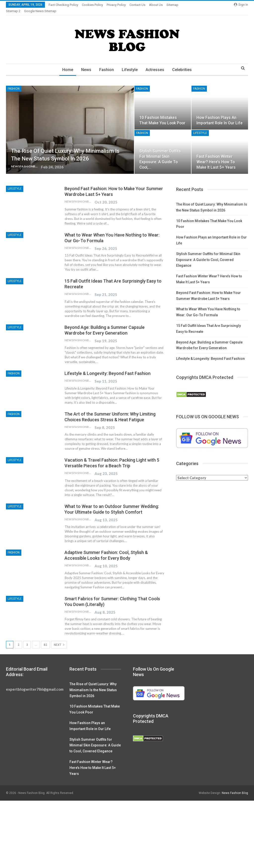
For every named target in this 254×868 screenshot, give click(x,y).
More (172, 5)
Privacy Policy (116, 5)
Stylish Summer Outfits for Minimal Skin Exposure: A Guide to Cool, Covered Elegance (208, 254)
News (85, 64)
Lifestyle (130, 64)
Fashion (106, 64)
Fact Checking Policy (63, 5)
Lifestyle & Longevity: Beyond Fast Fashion (108, 367)
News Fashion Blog (235, 787)
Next (59, 639)
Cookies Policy (92, 5)
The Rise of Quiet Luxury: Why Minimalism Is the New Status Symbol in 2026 (93, 684)
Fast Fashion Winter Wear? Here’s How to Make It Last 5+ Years (216, 156)
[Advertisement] (127, 831)
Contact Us (137, 5)
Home (66, 64)
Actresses (156, 64)
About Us (156, 5)
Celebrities (184, 64)
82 (45, 639)
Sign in (241, 5)
